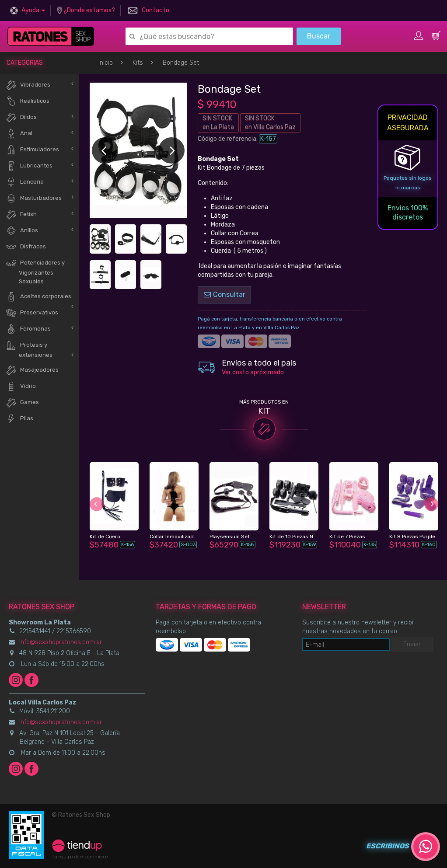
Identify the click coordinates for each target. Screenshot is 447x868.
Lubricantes (29, 166)
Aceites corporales (38, 297)
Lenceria (25, 182)
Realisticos (28, 101)
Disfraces (26, 247)
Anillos (22, 231)
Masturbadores (34, 198)
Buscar (319, 36)
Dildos (21, 117)
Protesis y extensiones (29, 349)
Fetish (21, 214)
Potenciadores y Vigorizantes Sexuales (35, 271)
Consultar (225, 295)
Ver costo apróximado (253, 372)
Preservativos (32, 313)
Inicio (106, 63)
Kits (138, 63)
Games (22, 403)
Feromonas (28, 329)
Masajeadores (32, 370)
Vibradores (28, 85)
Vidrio (21, 386)
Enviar (412, 644)
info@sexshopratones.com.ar (61, 642)
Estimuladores (32, 150)
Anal (19, 134)
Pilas (19, 419)
